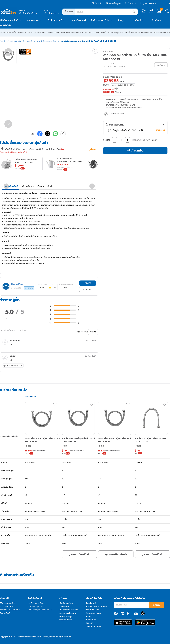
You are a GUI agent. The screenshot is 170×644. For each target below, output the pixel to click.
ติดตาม (157, 605)
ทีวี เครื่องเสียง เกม (39, 32)
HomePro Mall (78, 20)
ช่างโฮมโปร (138, 20)
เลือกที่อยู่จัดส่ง (29, 13)
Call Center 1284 (93, 626)
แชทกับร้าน (88, 289)
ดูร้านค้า (88, 283)
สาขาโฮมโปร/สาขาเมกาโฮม (96, 606)
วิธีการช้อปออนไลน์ (8, 603)
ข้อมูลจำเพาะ (28, 186)
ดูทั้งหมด (93, 150)
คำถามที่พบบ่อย (6, 606)
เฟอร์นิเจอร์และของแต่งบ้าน (77, 32)
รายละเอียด (161, 130)
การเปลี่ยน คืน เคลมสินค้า (10, 610)
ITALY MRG (108, 51)
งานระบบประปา (94, 32)
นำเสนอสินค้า (91, 620)
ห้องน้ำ (104, 32)
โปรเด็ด (155, 20)
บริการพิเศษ (6, 25)
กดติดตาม (29, 288)
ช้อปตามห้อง (33, 20)
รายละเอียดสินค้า (11, 186)
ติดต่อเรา (89, 623)
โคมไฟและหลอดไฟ (145, 32)
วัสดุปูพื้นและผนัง (130, 32)
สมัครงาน (89, 616)
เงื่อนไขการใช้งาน (66, 603)
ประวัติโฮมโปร (91, 603)
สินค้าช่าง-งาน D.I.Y (100, 20)
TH (163, 3)
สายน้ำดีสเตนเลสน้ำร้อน (47, 41)
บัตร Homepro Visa (36, 606)
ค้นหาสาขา (130, 3)
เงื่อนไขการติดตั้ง (45, 186)
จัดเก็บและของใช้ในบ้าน (56, 32)
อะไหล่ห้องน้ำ (16, 41)
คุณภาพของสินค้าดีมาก (13, 365)
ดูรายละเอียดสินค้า (79, 554)
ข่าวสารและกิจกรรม (93, 613)
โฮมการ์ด (97, 3)
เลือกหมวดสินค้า (11, 20)
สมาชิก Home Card (36, 603)
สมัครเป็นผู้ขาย (113, 3)
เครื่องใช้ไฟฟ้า (5, 32)
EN (169, 3)
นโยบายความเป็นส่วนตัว (69, 610)
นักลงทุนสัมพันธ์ (92, 610)
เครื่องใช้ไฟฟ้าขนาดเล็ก (21, 32)
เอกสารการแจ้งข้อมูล (67, 613)
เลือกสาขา (52, 13)
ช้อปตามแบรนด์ (55, 20)
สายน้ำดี (29, 41)
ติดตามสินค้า (5, 613)
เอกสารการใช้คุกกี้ (66, 616)
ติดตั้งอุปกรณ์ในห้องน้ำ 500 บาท (125, 130)
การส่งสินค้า (64, 606)
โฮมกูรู (121, 20)
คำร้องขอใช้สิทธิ (65, 620)
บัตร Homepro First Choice (40, 610)
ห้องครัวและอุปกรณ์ (115, 32)
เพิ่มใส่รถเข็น (135, 151)
